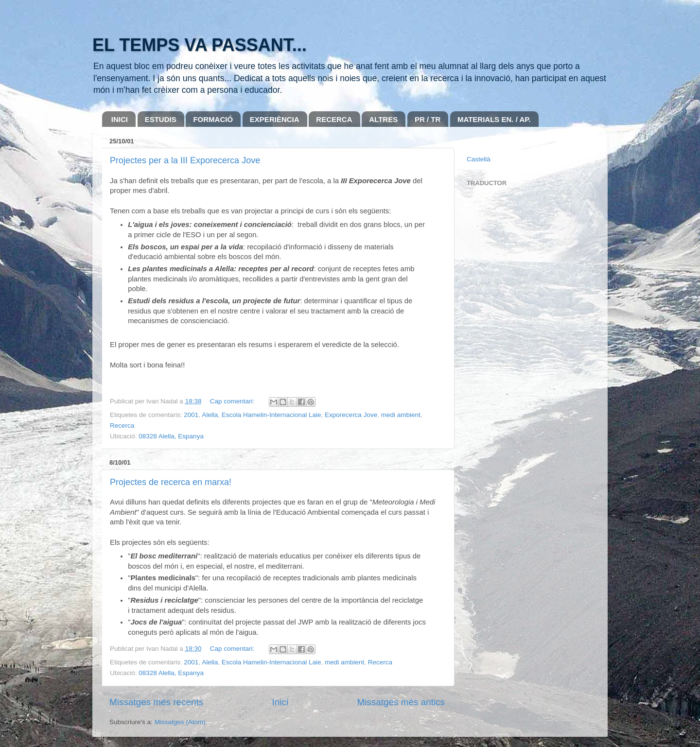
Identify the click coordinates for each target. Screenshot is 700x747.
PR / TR (428, 119)
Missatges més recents (156, 702)
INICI (120, 119)
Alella (210, 415)
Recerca (122, 426)
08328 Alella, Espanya (171, 436)
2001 (191, 415)
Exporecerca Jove (351, 415)
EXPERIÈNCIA (275, 119)
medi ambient (401, 415)
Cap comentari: (233, 401)
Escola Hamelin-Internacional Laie (271, 415)
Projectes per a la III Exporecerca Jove (185, 160)
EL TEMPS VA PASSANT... (200, 45)
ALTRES (383, 119)
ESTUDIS (161, 119)
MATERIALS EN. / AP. (494, 119)
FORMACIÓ (213, 119)
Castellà (479, 159)
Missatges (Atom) (180, 722)
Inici (280, 702)
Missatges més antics (401, 702)
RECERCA (334, 119)
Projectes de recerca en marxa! (171, 482)
